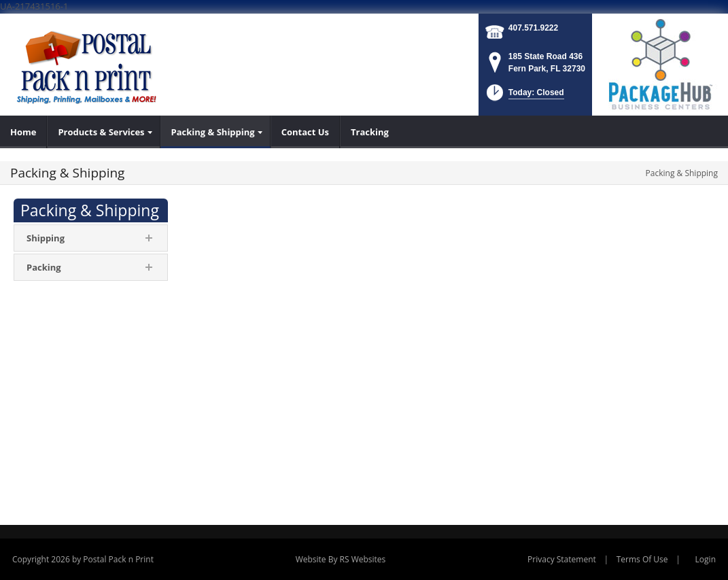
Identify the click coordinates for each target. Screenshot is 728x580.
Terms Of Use (642, 559)
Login (706, 559)
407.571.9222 (533, 28)
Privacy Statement (562, 559)
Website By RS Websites (341, 559)
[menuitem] (23, 132)
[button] (524, 97)
